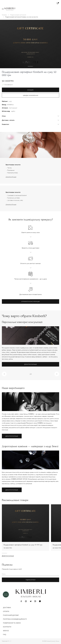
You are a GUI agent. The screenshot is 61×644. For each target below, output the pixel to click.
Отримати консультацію (31, 301)
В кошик (31, 90)
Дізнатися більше (11, 177)
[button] (4, 374)
